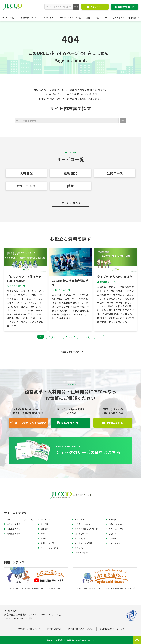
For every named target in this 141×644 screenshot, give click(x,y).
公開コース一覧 (93, 18)
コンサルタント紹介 (49, 548)
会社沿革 (112, 534)
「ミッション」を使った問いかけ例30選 (24, 279)
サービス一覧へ (70, 203)
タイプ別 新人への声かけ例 (115, 277)
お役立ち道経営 (14, 524)
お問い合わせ (96, 7)
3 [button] (58, 337)
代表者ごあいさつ (116, 524)
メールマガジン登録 (83, 543)
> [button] (92, 337)
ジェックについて (29, 18)
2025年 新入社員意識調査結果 (70, 283)
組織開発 (70, 173)
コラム (106, 18)
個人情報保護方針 (53, 629)
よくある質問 (119, 18)
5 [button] (75, 337)
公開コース (115, 173)
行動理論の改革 (14, 529)
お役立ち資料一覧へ (70, 352)
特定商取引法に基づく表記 (28, 629)
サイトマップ (114, 543)
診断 (70, 186)
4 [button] (66, 337)
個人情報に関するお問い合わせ (80, 629)
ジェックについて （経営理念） (21, 520)
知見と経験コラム (82, 534)
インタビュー (50, 18)
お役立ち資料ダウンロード (86, 529)
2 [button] (49, 337)
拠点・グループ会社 (117, 529)
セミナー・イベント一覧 (71, 18)
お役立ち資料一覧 (17, 286)
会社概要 (132, 18)
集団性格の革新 (14, 534)
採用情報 (112, 538)
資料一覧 (70, 450)
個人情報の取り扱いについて (112, 629)
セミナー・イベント (83, 524)
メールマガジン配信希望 (30, 423)
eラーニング (26, 186)
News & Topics (81, 553)
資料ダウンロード (126, 7)
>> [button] (100, 337)
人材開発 (26, 173)
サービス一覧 (8, 18)
